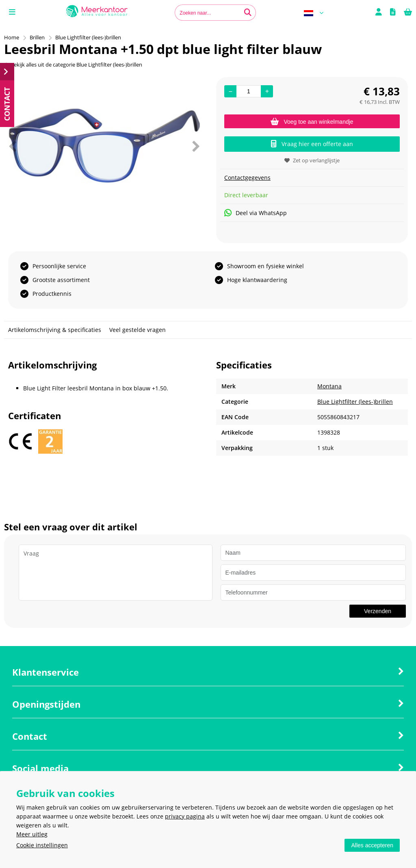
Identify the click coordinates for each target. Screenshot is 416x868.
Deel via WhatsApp (256, 213)
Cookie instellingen (42, 845)
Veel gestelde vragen (138, 330)
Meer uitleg (32, 834)
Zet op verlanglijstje (312, 160)
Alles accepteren (372, 845)
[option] (104, 146)
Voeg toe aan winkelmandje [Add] (312, 122)
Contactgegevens (247, 178)
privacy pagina (185, 816)
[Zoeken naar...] (248, 13)
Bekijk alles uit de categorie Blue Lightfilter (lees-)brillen (73, 65)
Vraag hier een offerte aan (312, 144)
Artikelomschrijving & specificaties (55, 330)
